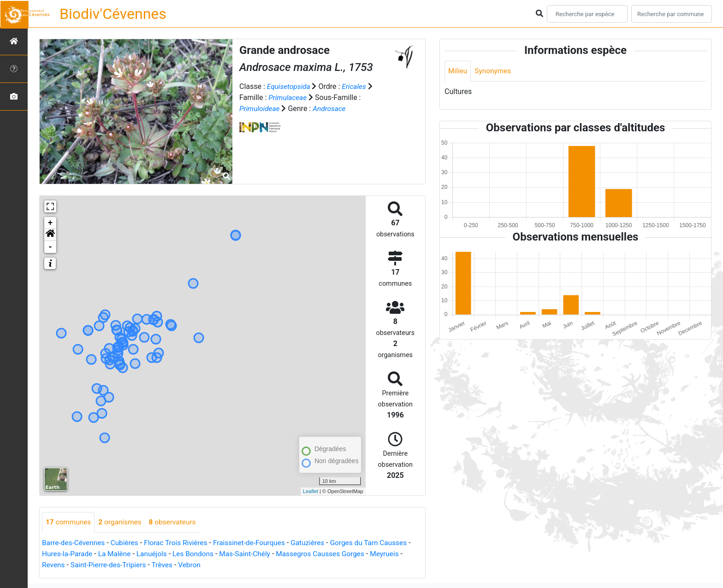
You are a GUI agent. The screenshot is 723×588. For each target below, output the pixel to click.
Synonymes (494, 71)
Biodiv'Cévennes (113, 14)
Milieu (458, 71)
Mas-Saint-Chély (256, 554)
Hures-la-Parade (72, 554)
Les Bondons (202, 554)
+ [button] (50, 223)
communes (69, 522)
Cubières (127, 543)
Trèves (166, 565)
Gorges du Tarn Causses (380, 543)
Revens (54, 565)
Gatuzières (317, 543)
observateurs (177, 522)
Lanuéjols (159, 554)
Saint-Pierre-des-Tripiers (111, 565)
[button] (50, 235)
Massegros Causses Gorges (334, 554)
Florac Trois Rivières (181, 543)
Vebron (194, 565)
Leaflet (311, 491)
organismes (122, 522)
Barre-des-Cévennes (75, 543)
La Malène (121, 554)
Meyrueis (401, 554)
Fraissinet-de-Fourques (257, 543)
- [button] (50, 247)
